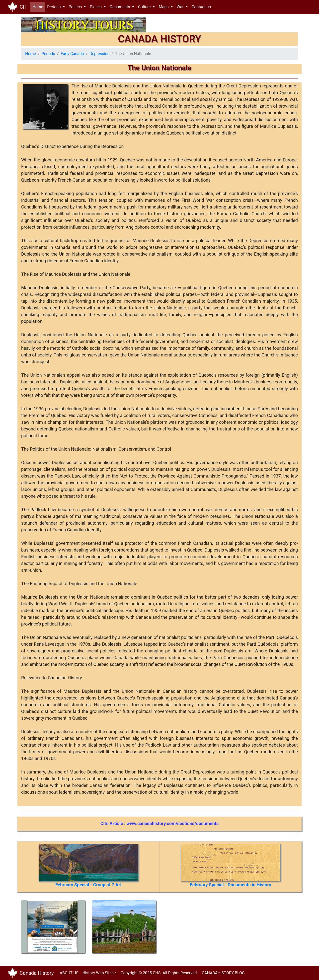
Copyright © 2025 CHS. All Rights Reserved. (159, 973)
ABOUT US (69, 973)
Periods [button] (54, 7)
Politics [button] (76, 7)
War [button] (181, 7)
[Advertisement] (197, 931)
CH (23, 7)
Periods (48, 54)
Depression (99, 54)
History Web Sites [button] (98, 973)
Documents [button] (120, 7)
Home (39, 7)
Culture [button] (145, 7)
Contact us (201, 7)
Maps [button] (164, 7)
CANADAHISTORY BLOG (223, 973)
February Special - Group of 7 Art (88, 885)
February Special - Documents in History (231, 885)
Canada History (37, 973)
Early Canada (72, 54)
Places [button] (96, 7)
